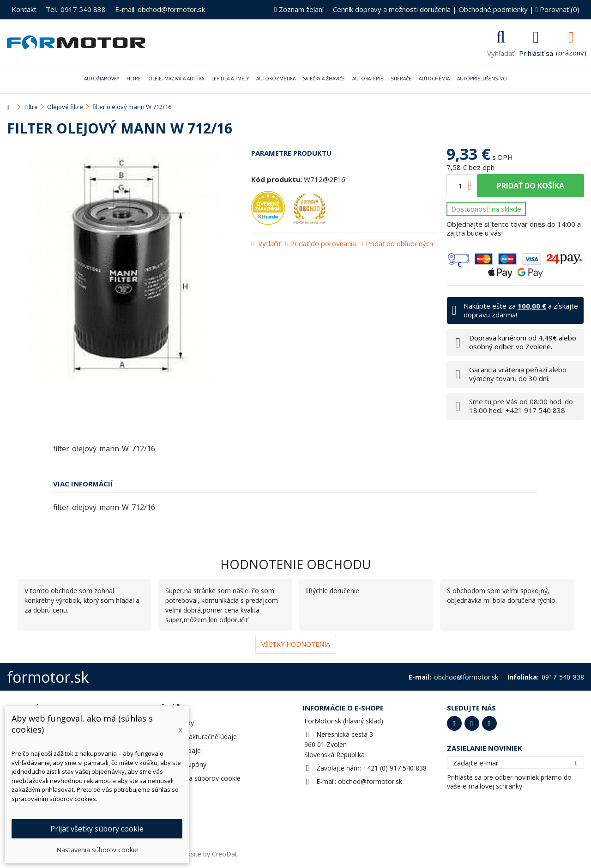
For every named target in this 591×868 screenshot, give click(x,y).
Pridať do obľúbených (399, 243)
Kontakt (24, 9)
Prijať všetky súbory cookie (97, 829)
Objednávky (176, 723)
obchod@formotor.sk (370, 781)
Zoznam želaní (299, 9)
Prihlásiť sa (536, 52)
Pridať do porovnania (323, 243)
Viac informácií (83, 484)
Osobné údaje (180, 750)
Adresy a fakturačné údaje (198, 737)
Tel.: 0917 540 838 (76, 9)
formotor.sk (48, 677)
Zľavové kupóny (183, 764)
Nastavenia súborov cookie (200, 778)
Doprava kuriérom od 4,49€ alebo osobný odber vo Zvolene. (523, 342)
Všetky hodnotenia (296, 644)
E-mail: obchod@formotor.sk (160, 9)
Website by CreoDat (207, 854)
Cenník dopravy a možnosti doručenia (392, 9)
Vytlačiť (268, 243)
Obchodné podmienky (493, 9)
